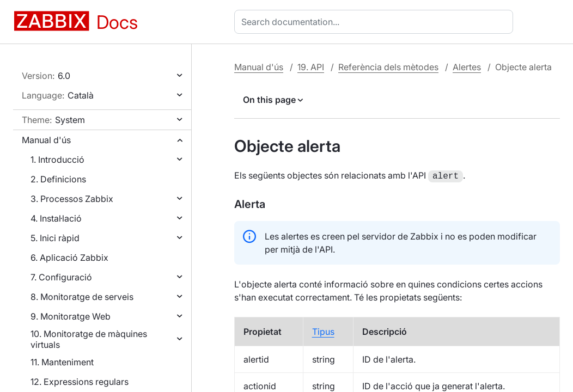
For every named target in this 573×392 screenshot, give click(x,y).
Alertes (467, 67)
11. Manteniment (62, 362)
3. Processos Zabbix (72, 199)
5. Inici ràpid (55, 238)
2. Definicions (58, 179)
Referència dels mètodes (388, 67)
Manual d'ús (46, 140)
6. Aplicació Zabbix (69, 258)
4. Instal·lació (56, 218)
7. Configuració (61, 277)
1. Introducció (57, 160)
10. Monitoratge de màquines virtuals (89, 339)
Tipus (323, 330)
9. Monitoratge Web (71, 316)
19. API (311, 67)
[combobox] (376, 22)
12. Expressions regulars (80, 382)
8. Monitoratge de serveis (82, 297)
